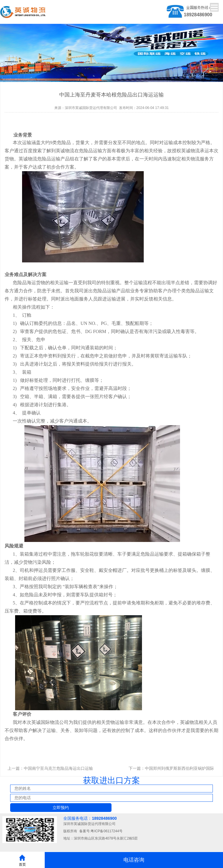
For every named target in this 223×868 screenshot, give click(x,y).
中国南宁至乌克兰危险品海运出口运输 (58, 768)
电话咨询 (134, 860)
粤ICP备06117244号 (106, 831)
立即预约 (61, 808)
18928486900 (104, 818)
